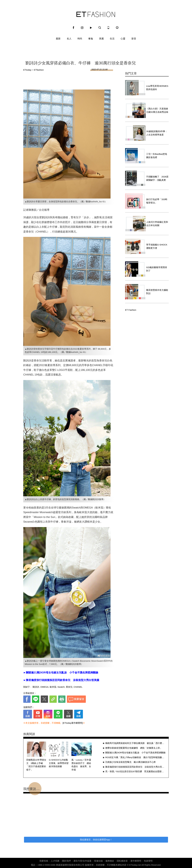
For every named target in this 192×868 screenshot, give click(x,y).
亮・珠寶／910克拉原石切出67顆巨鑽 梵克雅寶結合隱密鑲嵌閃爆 (135, 771)
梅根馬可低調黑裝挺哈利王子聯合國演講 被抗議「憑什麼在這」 (135, 743)
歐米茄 (53, 687)
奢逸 (91, 39)
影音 (134, 39)
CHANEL (78, 687)
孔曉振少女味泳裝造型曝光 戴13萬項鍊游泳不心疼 (131, 762)
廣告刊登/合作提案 (82, 861)
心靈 (123, 39)
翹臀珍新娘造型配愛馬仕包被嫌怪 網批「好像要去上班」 (134, 748)
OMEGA (45, 687)
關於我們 (66, 861)
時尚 (80, 39)
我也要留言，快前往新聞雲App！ (96, 840)
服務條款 (110, 861)
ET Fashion (96, 14)
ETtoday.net (135, 865)
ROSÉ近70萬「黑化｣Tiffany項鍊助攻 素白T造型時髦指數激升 (135, 757)
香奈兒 (69, 687)
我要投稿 (44, 861)
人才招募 (55, 861)
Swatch (61, 687)
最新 (58, 39)
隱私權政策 (122, 861)
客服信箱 (98, 861)
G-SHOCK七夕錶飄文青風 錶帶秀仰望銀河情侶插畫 (59, 763)
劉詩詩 (36, 687)
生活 (112, 39)
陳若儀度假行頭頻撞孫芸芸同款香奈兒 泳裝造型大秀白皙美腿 (135, 767)
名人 (69, 39)
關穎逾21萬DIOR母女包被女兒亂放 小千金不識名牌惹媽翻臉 (135, 753)
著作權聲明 (136, 861)
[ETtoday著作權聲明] (73, 723)
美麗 (101, 39)
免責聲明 (148, 861)
